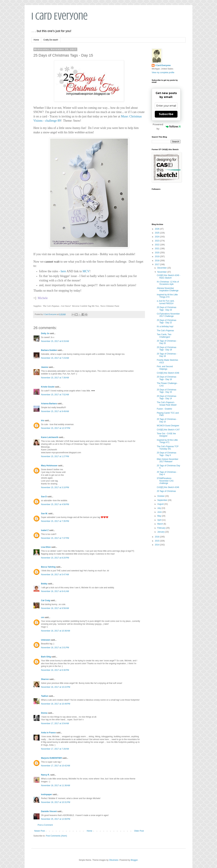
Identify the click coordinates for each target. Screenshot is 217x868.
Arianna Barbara (49, 404)
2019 (157, 257)
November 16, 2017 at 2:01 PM (55, 648)
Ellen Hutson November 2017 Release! (168, 460)
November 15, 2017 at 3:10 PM (55, 487)
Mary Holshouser (49, 466)
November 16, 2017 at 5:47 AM (55, 575)
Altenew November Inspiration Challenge (168, 289)
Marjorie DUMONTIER (52, 758)
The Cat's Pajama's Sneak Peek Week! (167, 404)
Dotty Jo (45, 333)
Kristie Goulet (48, 387)
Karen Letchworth (50, 437)
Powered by (167, 126)
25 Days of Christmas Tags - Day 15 (167, 391)
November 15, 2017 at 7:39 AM (55, 378)
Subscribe (166, 114)
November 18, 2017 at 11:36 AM (56, 785)
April (160, 520)
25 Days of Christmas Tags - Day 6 (167, 454)
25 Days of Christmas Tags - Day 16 (167, 378)
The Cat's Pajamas (165, 331)
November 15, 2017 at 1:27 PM (55, 456)
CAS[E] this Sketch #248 (168, 373)
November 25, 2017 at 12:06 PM (56, 819)
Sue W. (44, 514)
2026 (157, 229)
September (163, 500)
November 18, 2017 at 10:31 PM (56, 802)
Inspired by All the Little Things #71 (167, 441)
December (162, 268)
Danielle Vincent (49, 811)
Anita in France (48, 733)
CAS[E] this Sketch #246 (168, 487)
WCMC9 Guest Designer (168, 426)
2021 (157, 249)
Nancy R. (45, 775)
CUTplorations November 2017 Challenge (168, 315)
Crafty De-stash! (51, 40)
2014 (157, 545)
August (161, 504)
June (160, 512)
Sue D (44, 497)
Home (36, 40)
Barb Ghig (46, 657)
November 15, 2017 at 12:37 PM (56, 428)
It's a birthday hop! (165, 326)
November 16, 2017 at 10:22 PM (56, 687)
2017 (157, 264)
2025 (157, 233)
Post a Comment (45, 825)
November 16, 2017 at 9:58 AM (55, 608)
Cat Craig (46, 600)
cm (42, 617)
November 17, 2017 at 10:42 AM (56, 766)
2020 (157, 253)
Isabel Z (45, 530)
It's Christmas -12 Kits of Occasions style (168, 283)
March (160, 524)
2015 (157, 541)
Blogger (134, 860)
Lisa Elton (46, 547)
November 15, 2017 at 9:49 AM (55, 411)
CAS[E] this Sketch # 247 (168, 430)
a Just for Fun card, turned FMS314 (166, 302)
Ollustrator (114, 860)
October (161, 496)
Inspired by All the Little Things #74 (167, 296)
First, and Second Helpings (165, 368)
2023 (157, 241)
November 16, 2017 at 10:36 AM (56, 631)
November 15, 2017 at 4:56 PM (55, 504)
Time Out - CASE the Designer (166, 435)
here (63, 271)
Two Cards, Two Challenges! (164, 336)
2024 (157, 237)
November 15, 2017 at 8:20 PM (55, 558)
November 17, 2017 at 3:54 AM (55, 723)
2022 (157, 245)
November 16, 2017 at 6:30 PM (55, 670)
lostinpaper (47, 794)
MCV (86, 271)
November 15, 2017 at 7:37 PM (55, 538)
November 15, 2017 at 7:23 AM (55, 358)
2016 (157, 537)
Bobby (44, 584)
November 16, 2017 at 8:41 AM (55, 591)
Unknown (46, 640)
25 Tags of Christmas (166, 491)
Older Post (139, 831)
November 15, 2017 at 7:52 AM (55, 395)
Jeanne (45, 367)
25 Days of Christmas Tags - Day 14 (167, 397)
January (161, 532)
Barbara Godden (49, 350)
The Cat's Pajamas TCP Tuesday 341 (168, 448)
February (162, 528)
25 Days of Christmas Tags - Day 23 (167, 309)
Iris (43, 421)
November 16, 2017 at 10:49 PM (56, 704)
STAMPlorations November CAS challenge (165, 481)
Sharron (45, 679)
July (159, 508)
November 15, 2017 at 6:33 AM (55, 341)
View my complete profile (163, 73)
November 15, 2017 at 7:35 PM (55, 521)
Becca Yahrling (48, 567)
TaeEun (45, 696)
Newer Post (40, 831)
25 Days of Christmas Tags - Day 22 (167, 321)
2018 (157, 261)
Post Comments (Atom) (56, 836)
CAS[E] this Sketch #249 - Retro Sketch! (169, 277)
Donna (44, 713)
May (160, 516)
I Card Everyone (60, 16)
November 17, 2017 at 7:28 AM (55, 749)
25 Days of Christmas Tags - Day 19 (167, 349)
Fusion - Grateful (164, 409)
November (162, 272)
